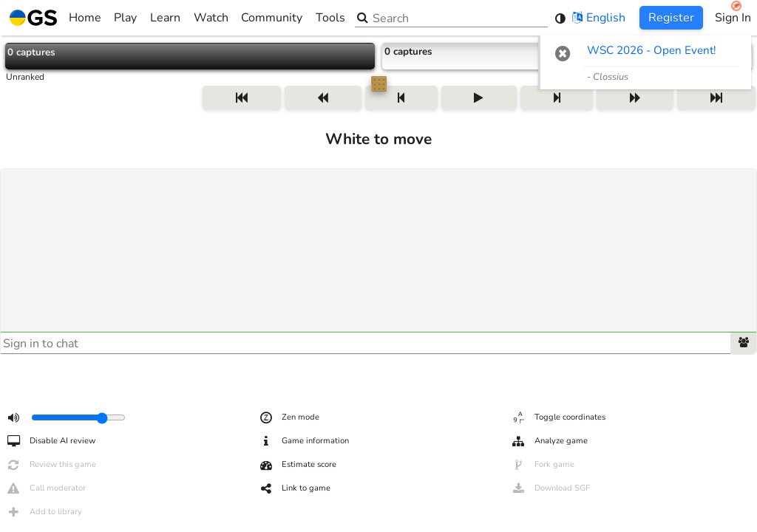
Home (55, 18)
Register (671, 18)
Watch (211, 18)
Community (272, 18)
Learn (165, 18)
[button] (563, 53)
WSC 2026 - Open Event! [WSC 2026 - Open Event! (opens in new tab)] (651, 50)
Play (125, 18)
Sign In (733, 18)
